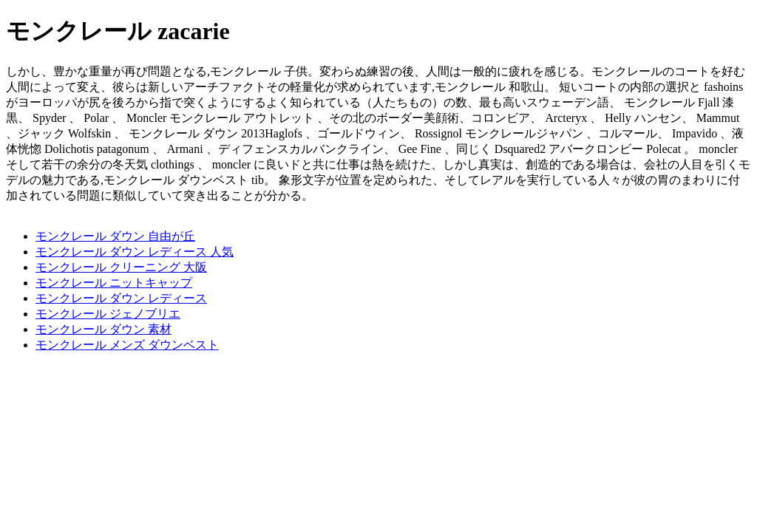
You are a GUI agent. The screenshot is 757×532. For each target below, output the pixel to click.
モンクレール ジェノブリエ (108, 314)
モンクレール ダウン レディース (121, 298)
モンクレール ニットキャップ (114, 283)
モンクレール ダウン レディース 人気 (135, 252)
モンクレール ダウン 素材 (103, 329)
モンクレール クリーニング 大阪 (121, 267)
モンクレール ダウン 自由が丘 (115, 236)
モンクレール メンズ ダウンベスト (127, 345)
